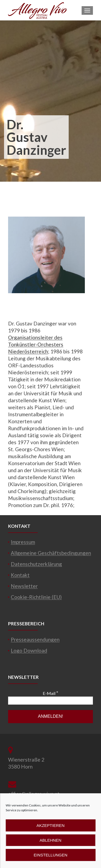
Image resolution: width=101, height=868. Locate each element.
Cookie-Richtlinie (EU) (36, 597)
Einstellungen (50, 855)
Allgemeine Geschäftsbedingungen (51, 553)
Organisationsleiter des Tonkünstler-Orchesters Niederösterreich (36, 344)
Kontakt (20, 575)
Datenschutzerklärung (36, 564)
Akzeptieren (50, 825)
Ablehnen (50, 840)
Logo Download (29, 650)
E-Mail (50, 693)
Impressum (23, 542)
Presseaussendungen (35, 639)
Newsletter (24, 586)
